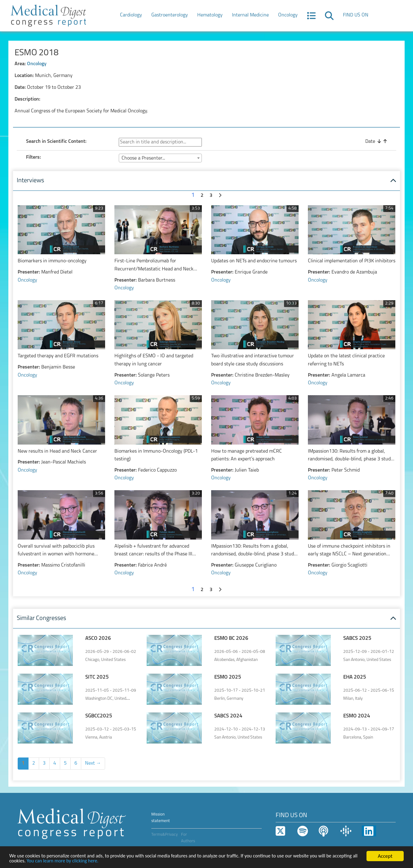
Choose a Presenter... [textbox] (143, 158)
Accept (385, 855)
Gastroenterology (170, 15)
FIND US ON (356, 15)
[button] (311, 18)
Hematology (210, 15)
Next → (93, 763)
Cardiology (131, 15)
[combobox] (160, 158)
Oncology (288, 15)
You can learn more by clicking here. (94, 861)
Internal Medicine (250, 15)
